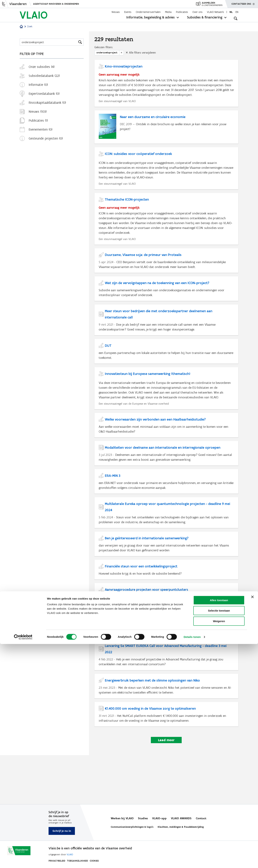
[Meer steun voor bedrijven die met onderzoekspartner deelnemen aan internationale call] (166, 340)
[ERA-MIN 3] (166, 512)
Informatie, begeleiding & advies (150, 17)
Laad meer (166, 789)
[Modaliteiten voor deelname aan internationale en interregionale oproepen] (166, 482)
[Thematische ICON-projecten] (166, 233)
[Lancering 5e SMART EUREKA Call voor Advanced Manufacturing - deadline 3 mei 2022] (166, 699)
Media (168, 12)
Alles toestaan (219, 824)
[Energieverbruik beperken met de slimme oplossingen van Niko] (166, 732)
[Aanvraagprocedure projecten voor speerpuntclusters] (166, 635)
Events (128, 12)
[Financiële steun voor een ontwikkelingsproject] (166, 607)
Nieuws (116, 12)
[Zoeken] (52, 42)
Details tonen (192, 861)
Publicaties (182, 12)
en (237, 12)
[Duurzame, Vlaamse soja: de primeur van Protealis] (166, 277)
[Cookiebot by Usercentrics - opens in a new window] (23, 861)
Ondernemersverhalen (148, 12)
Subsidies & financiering (205, 17)
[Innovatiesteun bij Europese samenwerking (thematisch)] (166, 413)
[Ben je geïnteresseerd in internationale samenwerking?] (166, 579)
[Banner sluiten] (252, 821)
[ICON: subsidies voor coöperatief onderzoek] (166, 180)
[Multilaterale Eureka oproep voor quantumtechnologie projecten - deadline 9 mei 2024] (166, 546)
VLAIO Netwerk (215, 12)
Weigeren (219, 845)
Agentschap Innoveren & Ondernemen (56, 4)
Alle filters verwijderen (142, 54)
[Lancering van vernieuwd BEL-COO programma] (166, 665)
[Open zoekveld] (236, 18)
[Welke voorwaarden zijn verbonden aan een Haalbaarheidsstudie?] (166, 452)
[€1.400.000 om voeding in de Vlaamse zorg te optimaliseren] (166, 762)
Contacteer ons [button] (241, 3)
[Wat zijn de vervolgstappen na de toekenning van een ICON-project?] (166, 307)
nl (231, 12)
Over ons (197, 12)
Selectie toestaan (219, 835)
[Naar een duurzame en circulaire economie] (166, 137)
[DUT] (166, 374)
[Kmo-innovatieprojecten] (166, 88)
